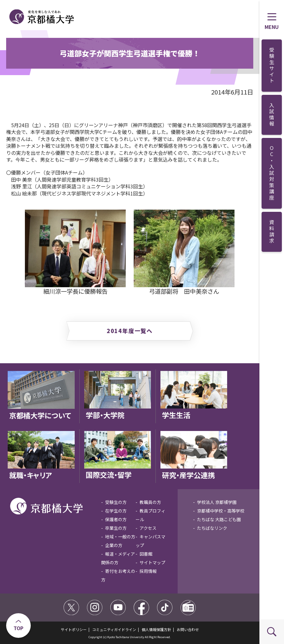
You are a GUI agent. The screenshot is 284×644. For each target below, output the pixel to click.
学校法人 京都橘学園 (217, 502)
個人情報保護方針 (156, 629)
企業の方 (114, 545)
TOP (18, 628)
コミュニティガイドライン (114, 629)
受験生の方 (116, 502)
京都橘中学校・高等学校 (221, 511)
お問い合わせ (188, 629)
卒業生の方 (116, 528)
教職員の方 (150, 502)
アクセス (148, 528)
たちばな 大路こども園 (219, 519)
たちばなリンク (212, 528)
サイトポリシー (74, 629)
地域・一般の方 (120, 537)
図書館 (146, 554)
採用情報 (148, 571)
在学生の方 (116, 511)
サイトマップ (152, 562)
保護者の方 (116, 519)
